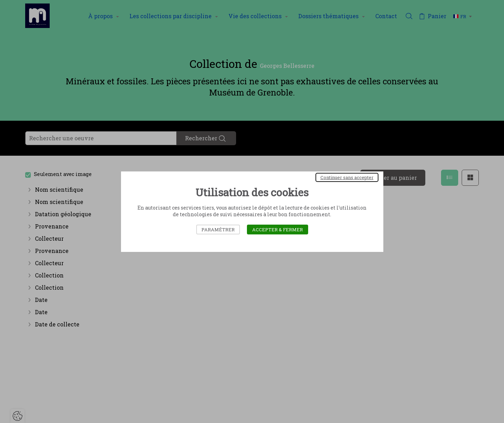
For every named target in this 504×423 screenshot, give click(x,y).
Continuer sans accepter (347, 177)
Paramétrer (218, 230)
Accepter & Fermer (278, 230)
